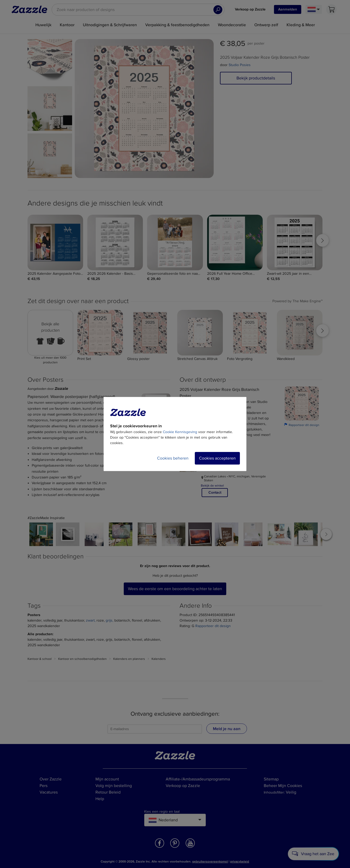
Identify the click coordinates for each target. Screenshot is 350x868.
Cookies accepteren (217, 458)
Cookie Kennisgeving (180, 432)
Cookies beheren (173, 458)
